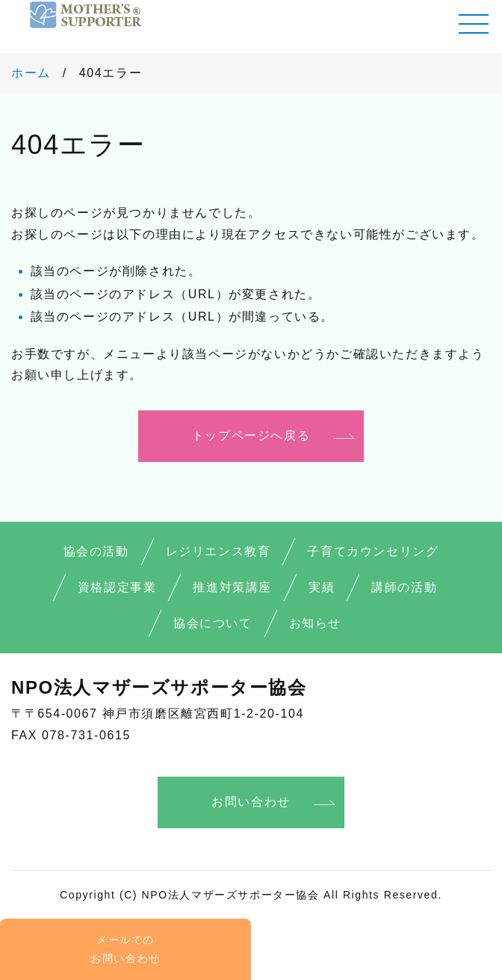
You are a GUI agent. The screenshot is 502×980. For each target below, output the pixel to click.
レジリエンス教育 (219, 551)
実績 (322, 587)
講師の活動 (404, 587)
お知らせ (315, 623)
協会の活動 (96, 551)
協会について (213, 623)
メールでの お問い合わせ (125, 949)
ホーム (31, 73)
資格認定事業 (117, 587)
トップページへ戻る (251, 435)
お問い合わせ (251, 802)
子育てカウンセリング (373, 551)
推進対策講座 (232, 587)
